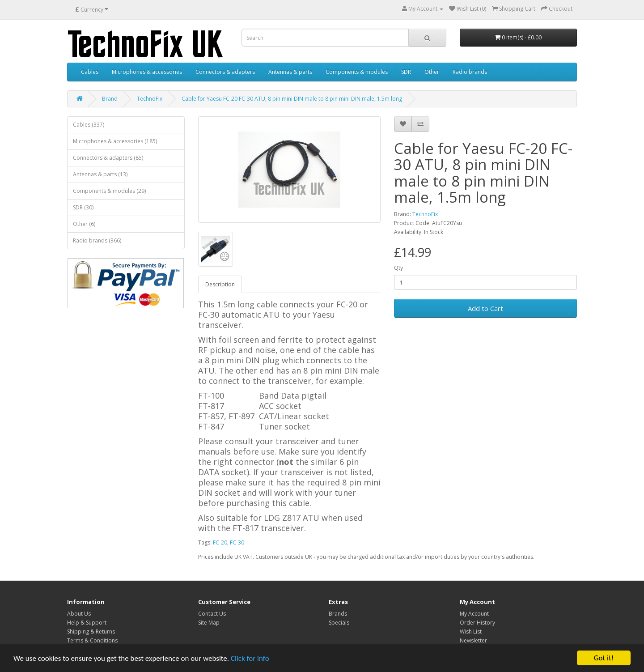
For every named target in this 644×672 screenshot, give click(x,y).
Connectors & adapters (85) (108, 158)
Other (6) (84, 224)
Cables (90, 72)
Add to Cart (485, 308)
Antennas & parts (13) (100, 174)
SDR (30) (83, 207)
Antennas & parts (290, 72)
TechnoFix (150, 99)
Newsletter (473, 640)
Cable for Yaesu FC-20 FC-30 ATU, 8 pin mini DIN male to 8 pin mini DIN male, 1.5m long (292, 99)
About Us (79, 614)
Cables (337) (89, 125)
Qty (398, 268)
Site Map (209, 623)
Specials (339, 623)
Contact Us (212, 614)
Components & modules (357, 72)
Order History (477, 623)
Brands (338, 614)
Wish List (471, 632)
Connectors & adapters (225, 72)
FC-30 (237, 542)
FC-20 (220, 542)
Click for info (250, 658)
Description (220, 284)
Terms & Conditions (92, 640)
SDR (406, 72)
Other (432, 72)
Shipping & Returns (91, 632)
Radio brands (470, 72)
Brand (110, 99)
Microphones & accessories (147, 72)
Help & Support (87, 623)
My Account (474, 614)
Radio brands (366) (97, 240)
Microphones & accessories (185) (115, 141)
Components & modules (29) (109, 191)
